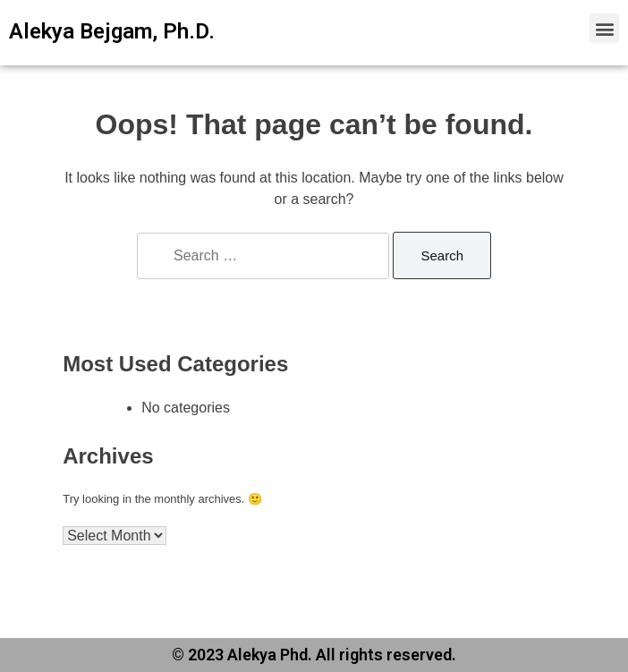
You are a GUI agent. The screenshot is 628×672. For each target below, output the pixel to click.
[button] (604, 28)
